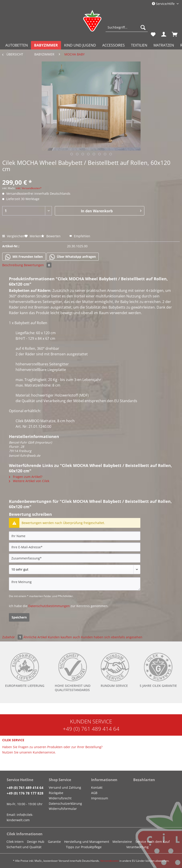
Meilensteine (122, 842)
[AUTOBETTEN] (17, 45)
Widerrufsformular (63, 809)
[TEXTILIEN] (139, 45)
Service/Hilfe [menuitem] (164, 4)
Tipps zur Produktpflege (84, 847)
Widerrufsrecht (60, 798)
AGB (94, 793)
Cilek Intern (15, 842)
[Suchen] (143, 27)
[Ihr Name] (75, 536)
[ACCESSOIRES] (113, 45)
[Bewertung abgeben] (75, 569)
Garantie (54, 842)
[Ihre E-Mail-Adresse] (75, 547)
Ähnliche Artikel (35, 637)
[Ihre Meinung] (75, 584)
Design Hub (36, 842)
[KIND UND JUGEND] (80, 45)
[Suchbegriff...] (127, 27)
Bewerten (51, 236)
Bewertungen (38, 265)
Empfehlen (80, 236)
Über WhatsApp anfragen (73, 257)
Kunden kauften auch (64, 637)
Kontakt (97, 787)
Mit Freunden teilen (24, 257)
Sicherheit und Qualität (24, 847)
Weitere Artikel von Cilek (29, 481)
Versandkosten (109, 861)
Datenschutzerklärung (65, 804)
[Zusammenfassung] (75, 558)
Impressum (100, 798)
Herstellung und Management (87, 842)
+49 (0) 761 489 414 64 (91, 729)
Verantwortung (137, 847)
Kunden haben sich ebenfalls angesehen (112, 637)
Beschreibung (13, 265)
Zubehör (13, 637)
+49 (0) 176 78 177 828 (25, 793)
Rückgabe (56, 793)
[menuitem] (127, 30)
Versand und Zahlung (65, 787)
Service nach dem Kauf (153, 842)
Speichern (19, 617)
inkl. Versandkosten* (29, 188)
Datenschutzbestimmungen (49, 606)
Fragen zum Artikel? (26, 477)
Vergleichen (13, 236)
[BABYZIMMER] (46, 45)
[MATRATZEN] (164, 45)
